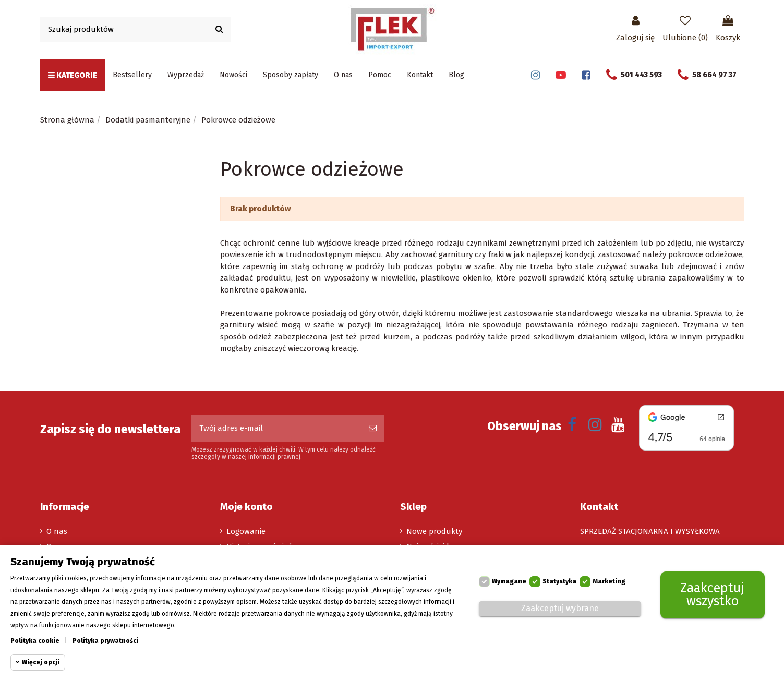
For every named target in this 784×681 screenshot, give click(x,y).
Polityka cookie (35, 641)
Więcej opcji (41, 662)
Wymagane (509, 581)
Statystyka (559, 581)
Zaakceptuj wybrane (560, 608)
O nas (57, 531)
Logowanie (246, 531)
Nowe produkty (434, 531)
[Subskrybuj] (373, 428)
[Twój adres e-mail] (276, 428)
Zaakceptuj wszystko (712, 595)
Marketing (609, 581)
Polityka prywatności (105, 641)
